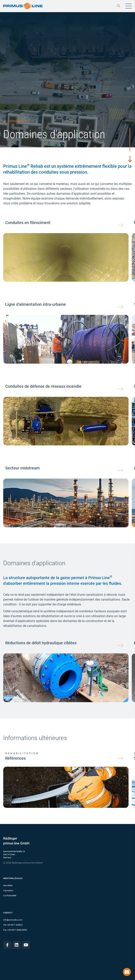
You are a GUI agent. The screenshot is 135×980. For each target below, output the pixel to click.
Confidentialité (10, 896)
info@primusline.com (13, 920)
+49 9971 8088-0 (15, 925)
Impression (8, 890)
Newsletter (8, 885)
